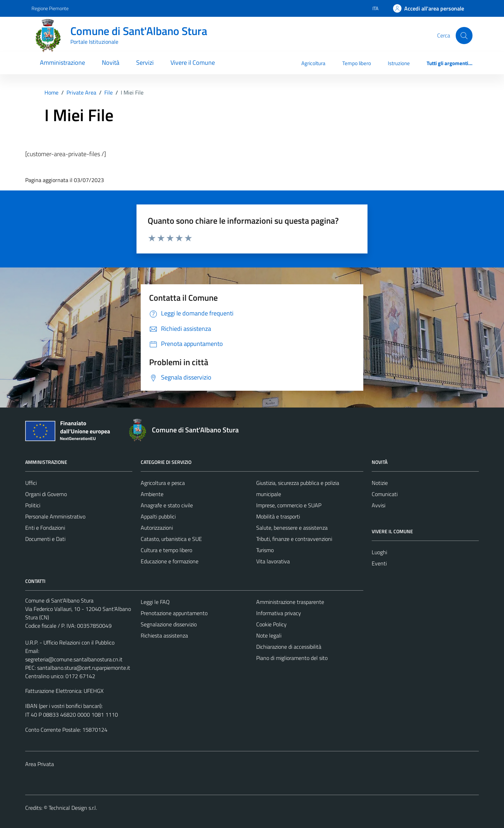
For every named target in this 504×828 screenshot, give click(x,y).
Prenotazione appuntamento (174, 613)
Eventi (379, 563)
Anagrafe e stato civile (167, 505)
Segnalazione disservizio (169, 624)
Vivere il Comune (193, 62)
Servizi (145, 62)
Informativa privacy (279, 613)
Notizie (380, 483)
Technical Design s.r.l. (73, 808)
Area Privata (40, 764)
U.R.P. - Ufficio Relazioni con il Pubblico (70, 642)
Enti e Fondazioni (45, 528)
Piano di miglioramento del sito (292, 658)
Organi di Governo (46, 494)
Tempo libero (357, 63)
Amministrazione (62, 62)
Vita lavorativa (273, 561)
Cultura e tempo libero (166, 550)
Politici (33, 505)
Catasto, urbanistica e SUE (171, 539)
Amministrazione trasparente (290, 602)
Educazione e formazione (170, 561)
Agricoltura (313, 63)
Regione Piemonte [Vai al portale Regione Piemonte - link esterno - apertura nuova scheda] (50, 8)
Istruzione (399, 63)
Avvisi (379, 505)
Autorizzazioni (157, 528)
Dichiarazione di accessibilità (289, 647)
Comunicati (385, 494)
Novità (111, 62)
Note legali (269, 635)
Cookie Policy (271, 624)
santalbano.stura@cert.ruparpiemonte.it (84, 668)
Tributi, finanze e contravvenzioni (294, 539)
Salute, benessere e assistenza (292, 528)
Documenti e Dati (45, 539)
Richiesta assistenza (164, 635)
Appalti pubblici (158, 516)
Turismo (265, 550)
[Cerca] (464, 35)
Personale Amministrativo (55, 516)
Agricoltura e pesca (163, 483)
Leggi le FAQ (155, 602)
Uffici (31, 483)
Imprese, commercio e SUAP (289, 505)
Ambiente (152, 494)
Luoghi (379, 552)
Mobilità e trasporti (278, 516)
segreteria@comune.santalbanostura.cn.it (74, 659)
